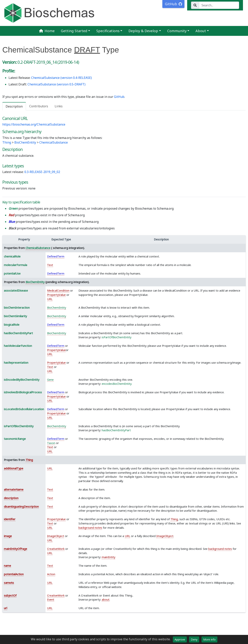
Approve (180, 639)
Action (51, 574)
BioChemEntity (25, 142)
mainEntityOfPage (15, 549)
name (7, 566)
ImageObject (56, 536)
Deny (194, 639)
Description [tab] (14, 106)
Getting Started (74, 31)
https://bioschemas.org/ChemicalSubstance (34, 124)
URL (50, 299)
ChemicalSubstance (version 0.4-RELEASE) (62, 78)
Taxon (51, 443)
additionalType (14, 468)
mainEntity (108, 557)
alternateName (14, 489)
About (201, 31)
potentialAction (14, 574)
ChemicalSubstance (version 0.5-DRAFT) (56, 84)
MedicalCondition (58, 291)
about (106, 600)
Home (47, 31)
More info (209, 639)
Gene (50, 380)
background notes (90, 528)
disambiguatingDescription (21, 507)
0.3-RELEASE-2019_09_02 (42, 172)
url (6, 608)
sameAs (9, 583)
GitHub (119, 97)
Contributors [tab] (39, 106)
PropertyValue (56, 295)
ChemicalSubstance (54, 142)
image (8, 536)
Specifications (108, 31)
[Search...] (219, 5)
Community (177, 31)
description (11, 498)
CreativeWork (56, 549)
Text (50, 265)
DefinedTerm (56, 256)
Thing (7, 142)
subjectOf (10, 595)
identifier (10, 519)
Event (51, 600)
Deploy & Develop (143, 31)
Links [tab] (59, 106)
